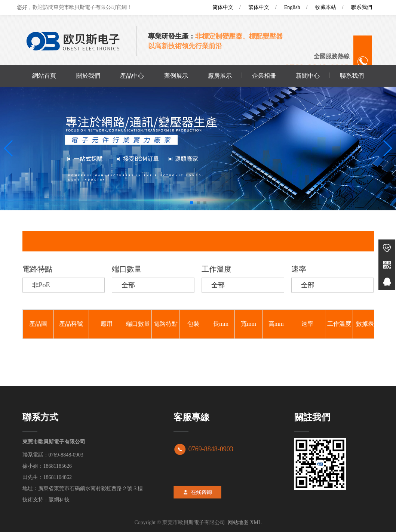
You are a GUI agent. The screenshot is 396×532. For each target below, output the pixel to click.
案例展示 (176, 76)
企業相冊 (264, 76)
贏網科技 (59, 500)
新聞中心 (308, 76)
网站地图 (238, 522)
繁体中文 (259, 7)
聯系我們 (362, 7)
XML (256, 522)
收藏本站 (326, 7)
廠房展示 (220, 76)
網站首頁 (44, 76)
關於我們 (88, 76)
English (292, 7)
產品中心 (132, 76)
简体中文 (223, 7)
